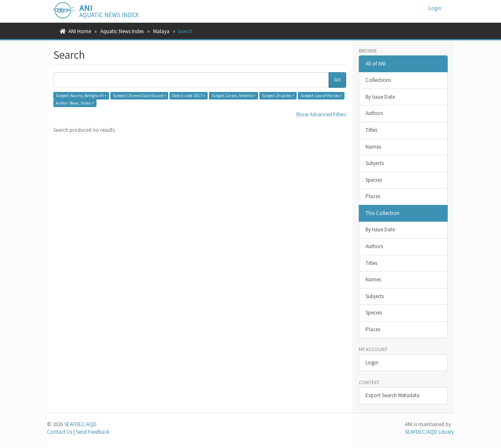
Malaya (161, 31)
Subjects (375, 163)
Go (337, 80)
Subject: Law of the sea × (321, 96)
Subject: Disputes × (278, 96)
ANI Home (80, 31)
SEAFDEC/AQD (80, 424)
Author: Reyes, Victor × (75, 103)
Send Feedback (93, 432)
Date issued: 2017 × (189, 96)
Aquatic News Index (122, 31)
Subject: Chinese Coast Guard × (140, 96)
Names (373, 147)
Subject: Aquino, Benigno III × (81, 96)
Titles (371, 130)
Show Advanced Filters (321, 114)
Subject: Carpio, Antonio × (234, 96)
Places (373, 196)
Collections (378, 80)
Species (374, 180)
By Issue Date (380, 97)
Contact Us (60, 432)
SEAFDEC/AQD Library (429, 432)
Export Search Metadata (393, 395)
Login (372, 363)
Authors (374, 113)
